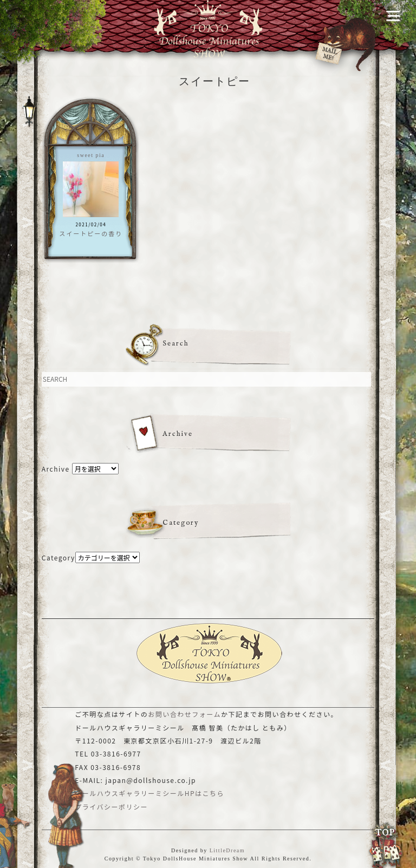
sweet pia (91, 155)
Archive (56, 469)
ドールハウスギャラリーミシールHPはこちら (149, 793)
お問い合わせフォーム (184, 714)
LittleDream (227, 850)
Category (58, 557)
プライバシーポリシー (111, 807)
